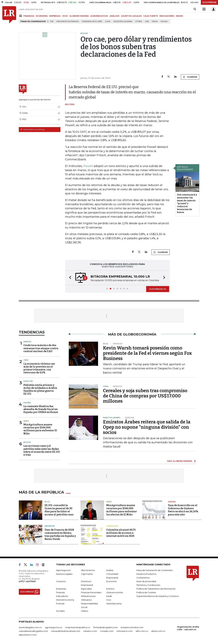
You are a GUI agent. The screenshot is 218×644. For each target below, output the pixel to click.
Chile (26, 360)
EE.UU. (47, 502)
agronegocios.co (54, 627)
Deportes (50, 526)
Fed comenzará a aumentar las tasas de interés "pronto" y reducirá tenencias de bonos (187, 203)
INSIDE (179, 16)
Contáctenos (143, 578)
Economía (111, 581)
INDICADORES (167, 16)
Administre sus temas (32, 129)
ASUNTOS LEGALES (131, 16)
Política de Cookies (146, 592)
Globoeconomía (114, 592)
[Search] (195, 9)
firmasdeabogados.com (105, 627)
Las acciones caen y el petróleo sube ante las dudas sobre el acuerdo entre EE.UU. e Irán (42, 450)
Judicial (172, 502)
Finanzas (60, 592)
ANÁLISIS (115, 16)
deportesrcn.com (28, 635)
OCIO (65, 16)
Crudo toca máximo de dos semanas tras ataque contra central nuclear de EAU (41, 348)
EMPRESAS (55, 16)
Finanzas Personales (91, 592)
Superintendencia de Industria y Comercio (158, 596)
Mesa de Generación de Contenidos (155, 570)
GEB (147, 21)
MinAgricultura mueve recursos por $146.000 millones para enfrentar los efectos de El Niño (122, 510)
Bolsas (27, 442)
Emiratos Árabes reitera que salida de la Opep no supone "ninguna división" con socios (147, 427)
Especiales (86, 589)
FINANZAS (29, 16)
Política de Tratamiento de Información (156, 589)
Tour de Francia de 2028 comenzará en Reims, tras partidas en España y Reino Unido (60, 534)
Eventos (110, 589)
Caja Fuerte (87, 574)
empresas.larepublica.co (78, 627)
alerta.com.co (158, 631)
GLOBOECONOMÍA (79, 16)
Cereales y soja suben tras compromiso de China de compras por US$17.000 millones (145, 396)
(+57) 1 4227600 (27, 581)
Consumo (61, 581)
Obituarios (86, 600)
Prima (155, 21)
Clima (108, 21)
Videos (85, 611)
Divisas (164, 21)
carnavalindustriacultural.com (66, 631)
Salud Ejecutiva (114, 603)
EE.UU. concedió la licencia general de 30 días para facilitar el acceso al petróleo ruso (59, 510)
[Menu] (21, 16)
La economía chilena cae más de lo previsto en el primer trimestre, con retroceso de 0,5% (39, 368)
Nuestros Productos (146, 574)
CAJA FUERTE (151, 16)
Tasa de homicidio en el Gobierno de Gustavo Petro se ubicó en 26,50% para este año (183, 510)
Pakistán (28, 381)
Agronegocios (63, 570)
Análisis (110, 570)
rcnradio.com (107, 631)
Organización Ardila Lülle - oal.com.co (188, 628)
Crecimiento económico (68, 21)
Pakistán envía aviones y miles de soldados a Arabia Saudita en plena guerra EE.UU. (40, 389)
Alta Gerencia (88, 570)
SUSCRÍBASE (209, 2)
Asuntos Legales (64, 574)
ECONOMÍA (42, 16)
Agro (26, 421)
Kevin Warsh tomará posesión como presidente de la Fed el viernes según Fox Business (147, 353)
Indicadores (62, 596)
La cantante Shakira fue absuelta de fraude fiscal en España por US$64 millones (41, 409)
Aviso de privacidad (146, 581)
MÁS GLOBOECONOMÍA (180, 461)
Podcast (60, 603)
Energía (27, 342)
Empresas (61, 589)
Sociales (60, 611)
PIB (52, 21)
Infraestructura (88, 596)
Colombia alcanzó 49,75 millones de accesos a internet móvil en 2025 (121, 533)
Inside (109, 596)
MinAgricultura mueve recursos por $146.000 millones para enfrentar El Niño (40, 429)
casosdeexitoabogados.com (33, 631)
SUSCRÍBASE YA (158, 289)
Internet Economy (65, 600)
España (27, 403)
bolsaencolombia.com (132, 627)
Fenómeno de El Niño (92, 21)
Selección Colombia (123, 21)
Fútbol (139, 21)
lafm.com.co (142, 631)
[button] (69, 278)
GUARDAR (190, 77)
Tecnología (112, 526)
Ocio (109, 600)
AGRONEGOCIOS (99, 16)
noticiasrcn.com (125, 631)
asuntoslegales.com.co (30, 627)
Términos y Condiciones (148, 585)
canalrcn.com (90, 631)
